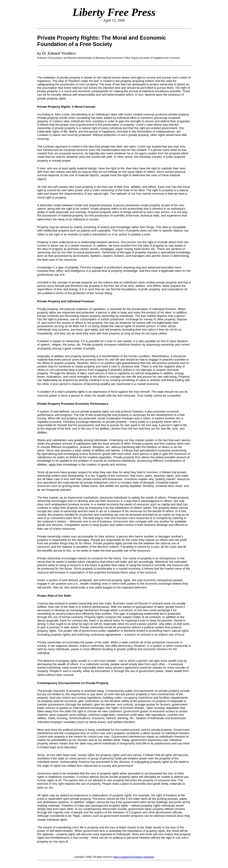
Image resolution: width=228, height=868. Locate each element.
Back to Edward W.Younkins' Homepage (134, 857)
